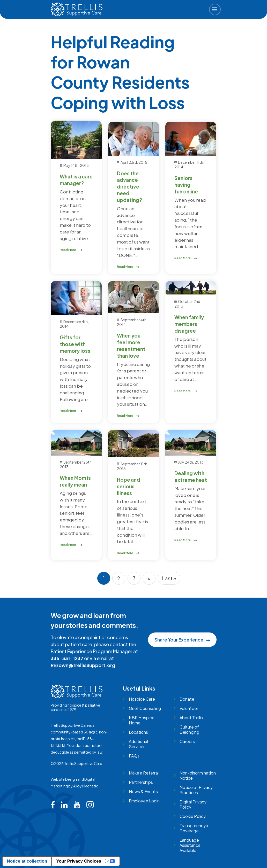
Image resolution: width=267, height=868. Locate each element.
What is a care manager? (76, 180)
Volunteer (189, 708)
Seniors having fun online (186, 185)
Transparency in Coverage (195, 828)
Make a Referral (144, 773)
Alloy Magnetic (86, 786)
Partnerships (141, 782)
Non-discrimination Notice (198, 775)
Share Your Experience (182, 640)
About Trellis (191, 718)
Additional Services (138, 744)
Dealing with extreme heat (191, 476)
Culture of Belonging (189, 729)
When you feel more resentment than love (131, 345)
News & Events (143, 791)
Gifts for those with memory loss (75, 344)
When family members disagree (189, 324)
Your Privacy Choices (79, 861)
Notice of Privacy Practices (196, 790)
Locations (138, 732)
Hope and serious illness (128, 486)
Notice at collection (27, 861)
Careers (187, 741)
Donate (187, 699)
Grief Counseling (145, 708)
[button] (215, 9)
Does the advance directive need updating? (129, 187)
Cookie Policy (193, 816)
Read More (71, 250)
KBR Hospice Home (142, 720)
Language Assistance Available (190, 845)
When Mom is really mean (75, 481)
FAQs (134, 756)
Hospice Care (142, 699)
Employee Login (144, 801)
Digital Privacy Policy (193, 804)
